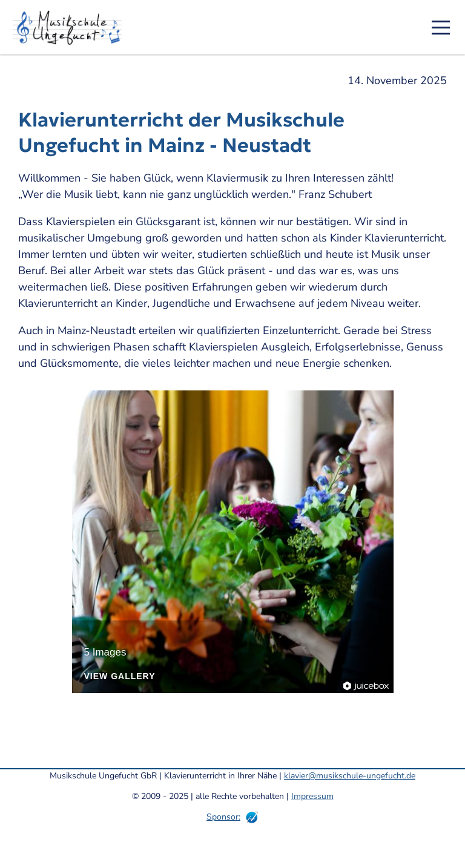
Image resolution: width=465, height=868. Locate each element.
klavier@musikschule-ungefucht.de (350, 776)
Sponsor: (223, 817)
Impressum (312, 796)
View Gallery (120, 676)
